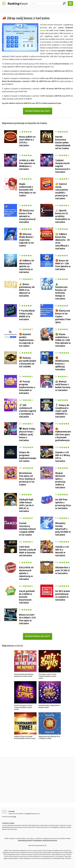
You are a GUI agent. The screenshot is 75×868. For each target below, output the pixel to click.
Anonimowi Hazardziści (50, 840)
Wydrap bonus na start (38, 111)
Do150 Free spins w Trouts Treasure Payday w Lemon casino (25, 706)
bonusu (43, 30)
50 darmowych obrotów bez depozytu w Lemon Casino (25, 674)
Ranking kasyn (62, 753)
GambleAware (38, 840)
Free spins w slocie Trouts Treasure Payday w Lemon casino (50, 675)
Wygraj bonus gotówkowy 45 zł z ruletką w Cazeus (50, 736)
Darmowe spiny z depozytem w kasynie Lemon (50, 705)
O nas (14, 816)
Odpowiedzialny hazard (25, 840)
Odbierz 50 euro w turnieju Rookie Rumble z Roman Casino (25, 736)
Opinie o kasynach (46, 753)
